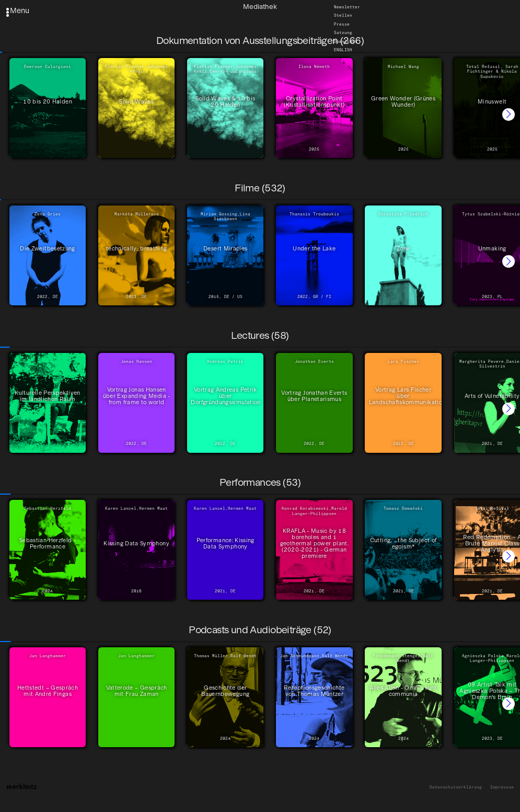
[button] (509, 115)
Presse (342, 24)
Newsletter (347, 7)
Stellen (343, 16)
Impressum (502, 787)
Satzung (343, 33)
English (343, 50)
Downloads (346, 42)
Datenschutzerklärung (456, 787)
